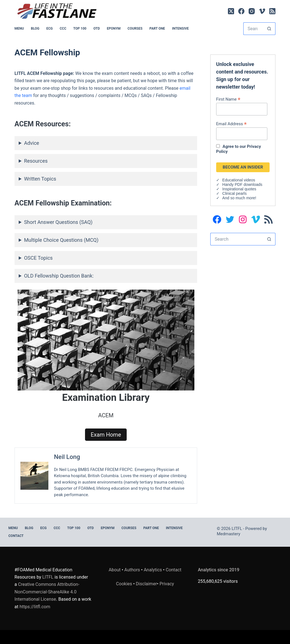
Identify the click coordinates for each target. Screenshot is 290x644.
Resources (36, 161)
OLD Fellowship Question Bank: (59, 276)
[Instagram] (252, 11)
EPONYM (114, 29)
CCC (63, 29)
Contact (16, 536)
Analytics (153, 570)
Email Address (231, 124)
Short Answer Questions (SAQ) (58, 222)
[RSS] (272, 11)
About (115, 570)
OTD (97, 29)
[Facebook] (241, 11)
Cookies (125, 584)
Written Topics (40, 179)
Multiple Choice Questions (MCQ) (61, 240)
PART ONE (157, 29)
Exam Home (106, 435)
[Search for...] (253, 29)
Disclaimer (146, 584)
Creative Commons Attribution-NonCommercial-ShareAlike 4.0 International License (47, 592)
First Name (228, 99)
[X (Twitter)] (231, 11)
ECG (50, 29)
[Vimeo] (262, 11)
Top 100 (80, 29)
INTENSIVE (180, 29)
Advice (32, 143)
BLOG (35, 29)
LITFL (48, 577)
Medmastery (228, 534)
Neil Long (67, 457)
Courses (135, 29)
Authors (132, 570)
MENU (19, 29)
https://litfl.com (35, 607)
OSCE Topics (38, 258)
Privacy (167, 584)
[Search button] (269, 29)
